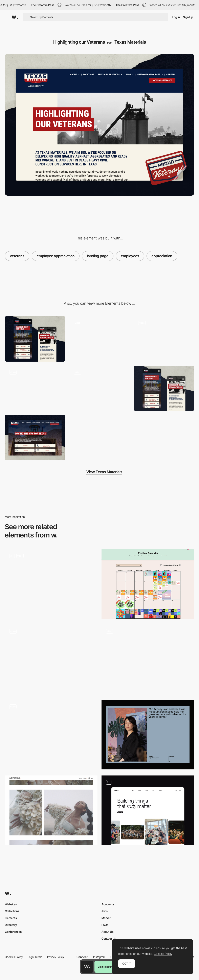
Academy (108, 904)
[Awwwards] (15, 17)
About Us (107, 932)
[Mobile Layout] (35, 339)
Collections (12, 911)
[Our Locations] (99, 339)
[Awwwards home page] (87, 967)
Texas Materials (130, 42)
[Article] (148, 659)
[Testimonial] (148, 735)
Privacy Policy (56, 957)
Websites (11, 904)
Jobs (105, 911)
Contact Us (109, 939)
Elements (11, 918)
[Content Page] (51, 584)
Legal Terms (35, 957)
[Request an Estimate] (164, 339)
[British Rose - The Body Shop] (51, 810)
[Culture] (148, 810)
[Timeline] (51, 735)
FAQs (105, 925)
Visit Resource (106, 967)
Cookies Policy (14, 957)
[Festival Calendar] (148, 584)
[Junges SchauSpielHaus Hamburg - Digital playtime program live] (51, 658)
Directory (11, 925)
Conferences (13, 932)
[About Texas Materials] (99, 388)
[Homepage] (35, 388)
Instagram (99, 957)
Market (106, 918)
